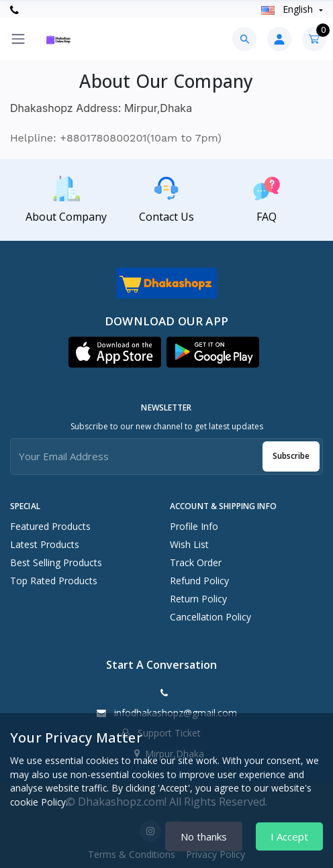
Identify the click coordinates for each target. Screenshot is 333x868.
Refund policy (199, 581)
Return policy (198, 599)
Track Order (196, 562)
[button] (115, 352)
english (288, 9)
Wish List (189, 544)
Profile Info (194, 526)
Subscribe (291, 456)
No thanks (204, 836)
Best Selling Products (56, 562)
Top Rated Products (54, 581)
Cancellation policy (210, 617)
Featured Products (50, 526)
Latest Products (45, 544)
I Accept (289, 836)
